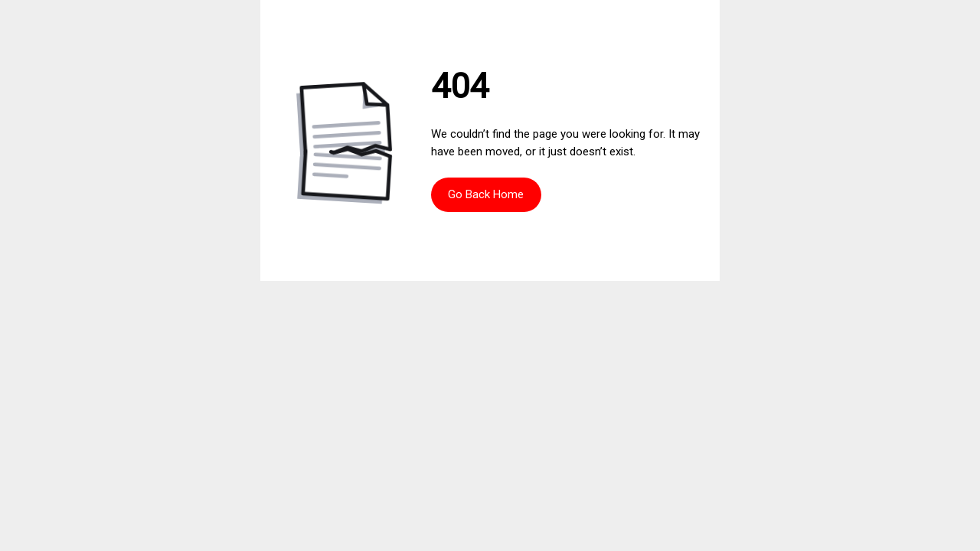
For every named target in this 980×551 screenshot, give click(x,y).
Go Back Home (486, 194)
